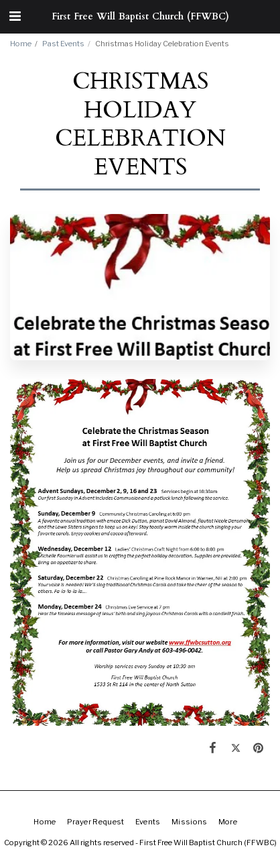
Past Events (63, 44)
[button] (15, 16)
